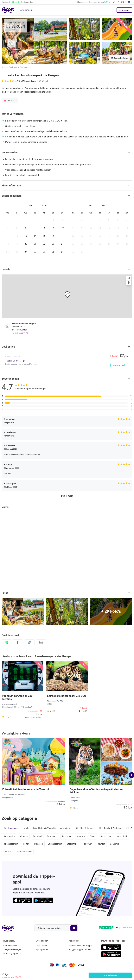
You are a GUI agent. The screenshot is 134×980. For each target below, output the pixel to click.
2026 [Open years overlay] (44, 206)
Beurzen (102, 844)
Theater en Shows (24, 852)
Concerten (115, 844)
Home (4, 67)
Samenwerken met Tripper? (81, 946)
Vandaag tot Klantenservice (17, 2)
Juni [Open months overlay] (90, 206)
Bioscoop (39, 844)
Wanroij (45, 81)
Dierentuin (67, 836)
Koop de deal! (110, 975)
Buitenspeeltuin (26, 67)
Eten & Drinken (85, 828)
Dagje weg (13, 67)
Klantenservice (10, 946)
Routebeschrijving (20, 333)
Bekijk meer (67, 496)
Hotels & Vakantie (45, 828)
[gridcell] (8, 220)
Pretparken (52, 836)
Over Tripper (41, 946)
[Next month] (128, 206)
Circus (93, 836)
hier (14, 175)
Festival (7, 852)
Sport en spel (107, 836)
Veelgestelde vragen (12, 949)
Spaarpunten (42, 949)
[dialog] (67, 230)
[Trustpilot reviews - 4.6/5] (116, 928)
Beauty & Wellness (110, 828)
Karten (26, 844)
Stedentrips (73, 844)
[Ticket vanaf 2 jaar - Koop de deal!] (67, 361)
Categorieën (26, 10)
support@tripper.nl (12, 953)
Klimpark (24, 836)
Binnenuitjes (9, 836)
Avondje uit (66, 828)
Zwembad (38, 836)
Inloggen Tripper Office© (80, 949)
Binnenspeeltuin (11, 844)
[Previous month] (6, 206)
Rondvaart (88, 844)
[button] (67, 114)
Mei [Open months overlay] (31, 206)
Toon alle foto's (119, 58)
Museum (81, 836)
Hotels (26, 828)
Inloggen (124, 10)
